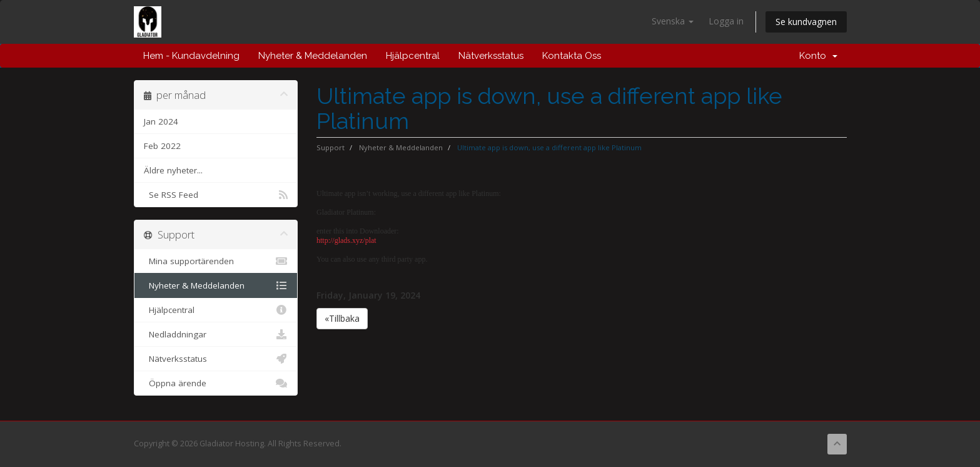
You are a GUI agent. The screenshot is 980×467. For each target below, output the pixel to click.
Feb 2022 (162, 146)
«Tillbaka (342, 318)
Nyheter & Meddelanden (313, 56)
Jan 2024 (161, 121)
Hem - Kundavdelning (191, 56)
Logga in (726, 21)
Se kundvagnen (806, 22)
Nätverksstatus (491, 56)
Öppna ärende (216, 383)
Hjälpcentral (413, 56)
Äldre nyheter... (173, 170)
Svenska (673, 21)
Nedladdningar (216, 334)
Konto (818, 56)
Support (331, 147)
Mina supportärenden (216, 261)
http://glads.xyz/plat (346, 240)
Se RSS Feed (216, 195)
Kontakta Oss (572, 56)
